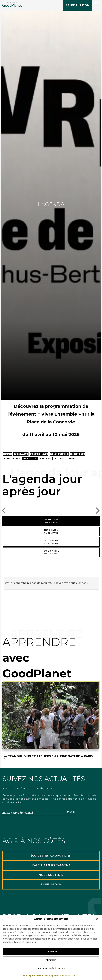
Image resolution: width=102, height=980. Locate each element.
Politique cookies (33, 976)
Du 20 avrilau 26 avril (51, 552)
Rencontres (12, 458)
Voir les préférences (51, 969)
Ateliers (46, 458)
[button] (97, 919)
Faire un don (78, 5)
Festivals (21, 454)
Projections (59, 454)
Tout (8, 454)
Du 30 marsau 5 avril (51, 521)
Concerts (78, 454)
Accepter (51, 951)
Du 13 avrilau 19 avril (51, 542)
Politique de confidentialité (61, 976)
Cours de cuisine (66, 458)
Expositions (39, 454)
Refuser (51, 960)
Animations (30, 458)
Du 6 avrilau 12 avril (51, 531)
